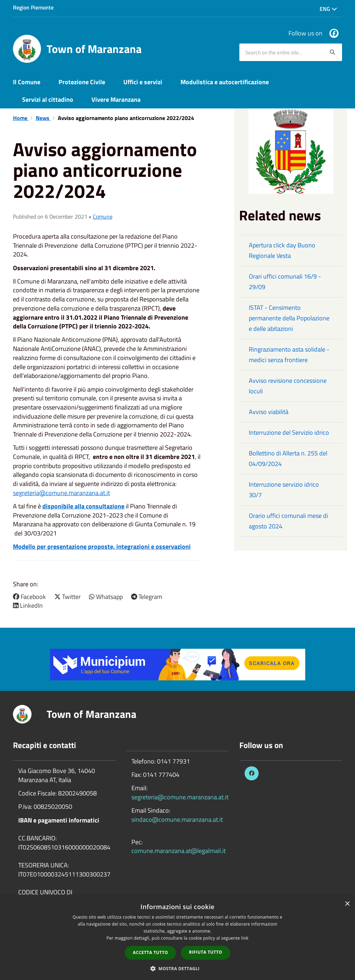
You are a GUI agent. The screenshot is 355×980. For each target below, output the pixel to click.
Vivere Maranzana (116, 99)
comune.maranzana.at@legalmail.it (179, 851)
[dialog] (177, 938)
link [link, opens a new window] (245, 938)
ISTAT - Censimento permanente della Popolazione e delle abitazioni (289, 318)
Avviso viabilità (269, 412)
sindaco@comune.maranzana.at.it (177, 819)
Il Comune (27, 82)
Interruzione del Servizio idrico (289, 432)
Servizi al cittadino (48, 99)
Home (21, 118)
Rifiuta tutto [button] (206, 952)
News (43, 118)
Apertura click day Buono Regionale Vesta (282, 250)
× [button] (347, 904)
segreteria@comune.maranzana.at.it (62, 493)
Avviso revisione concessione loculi (288, 386)
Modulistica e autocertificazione (225, 82)
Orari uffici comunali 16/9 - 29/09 (285, 282)
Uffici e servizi (143, 82)
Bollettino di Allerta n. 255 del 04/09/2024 (288, 458)
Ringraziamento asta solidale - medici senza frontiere (289, 355)
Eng (328, 9)
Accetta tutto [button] (150, 952)
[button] (178, 968)
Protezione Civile (82, 82)
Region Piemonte (33, 7)
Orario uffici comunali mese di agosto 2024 (288, 521)
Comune (103, 216)
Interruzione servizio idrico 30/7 (284, 490)
